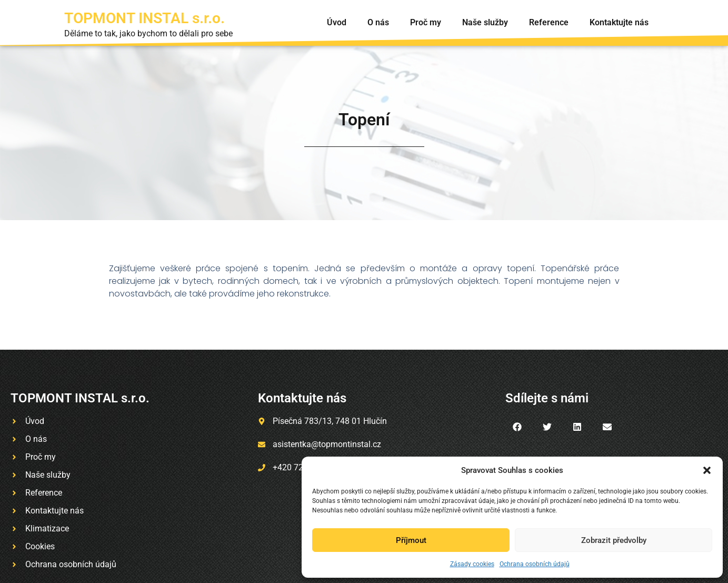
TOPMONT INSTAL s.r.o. (144, 18)
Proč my (426, 22)
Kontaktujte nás (619, 22)
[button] (707, 470)
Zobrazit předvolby (614, 540)
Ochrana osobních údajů (535, 564)
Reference (549, 22)
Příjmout (411, 540)
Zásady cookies (472, 564)
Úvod (337, 22)
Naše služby (485, 22)
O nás (378, 22)
